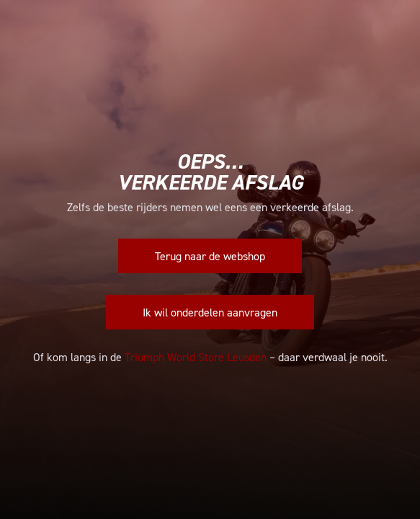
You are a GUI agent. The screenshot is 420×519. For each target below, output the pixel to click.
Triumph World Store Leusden (196, 357)
